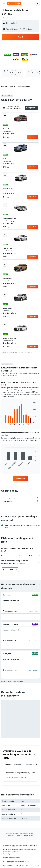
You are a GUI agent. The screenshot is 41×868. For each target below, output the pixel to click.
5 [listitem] (4, 134)
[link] (21, 479)
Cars (16, 833)
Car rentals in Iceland (14, 835)
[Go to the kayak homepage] (14, 3)
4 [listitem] (4, 253)
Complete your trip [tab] (32, 764)
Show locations (34, 611)
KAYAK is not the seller (22, 858)
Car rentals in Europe (27, 833)
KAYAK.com (9, 833)
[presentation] (14, 14)
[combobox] (9, 18)
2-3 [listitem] (13, 194)
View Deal (33, 137)
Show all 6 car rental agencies (12, 681)
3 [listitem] (8, 134)
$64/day (7, 14)
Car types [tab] (18, 764)
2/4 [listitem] (13, 223)
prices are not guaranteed (11, 851)
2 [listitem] (8, 164)
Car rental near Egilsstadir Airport (17, 777)
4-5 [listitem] (13, 134)
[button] (4, 3)
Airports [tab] (8, 764)
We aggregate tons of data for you (22, 861)
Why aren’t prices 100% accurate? (22, 865)
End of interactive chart (4, 424)
